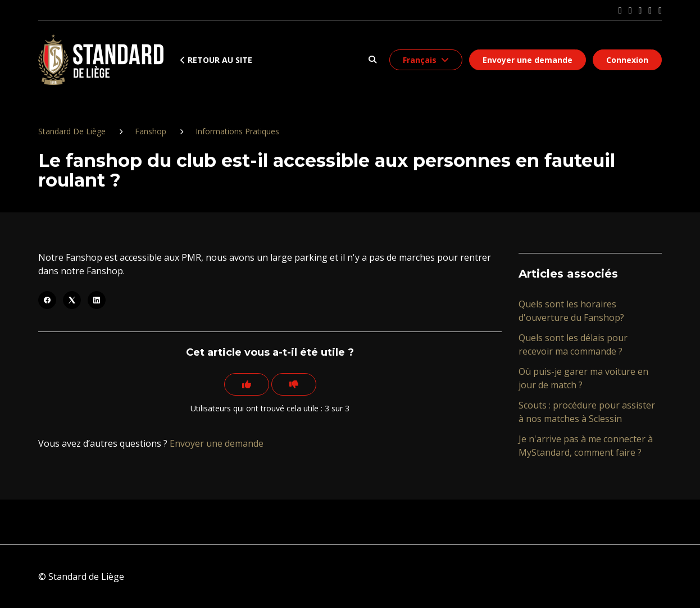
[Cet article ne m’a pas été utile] (294, 384)
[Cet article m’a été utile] (247, 384)
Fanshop (151, 131)
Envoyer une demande (528, 60)
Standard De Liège (72, 131)
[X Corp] (72, 300)
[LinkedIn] (97, 300)
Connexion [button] (627, 60)
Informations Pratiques (237, 131)
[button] (372, 60)
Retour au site (216, 60)
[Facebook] (47, 300)
